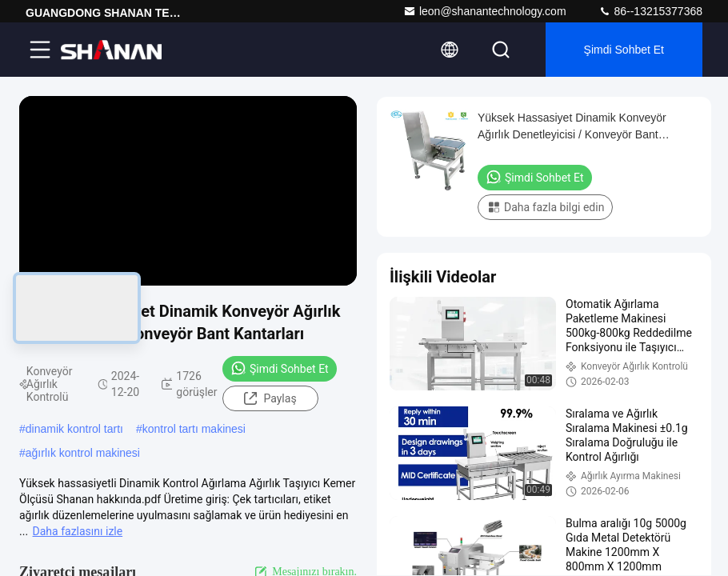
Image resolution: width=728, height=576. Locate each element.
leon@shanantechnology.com (485, 11)
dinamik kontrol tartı (74, 429)
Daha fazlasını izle (78, 531)
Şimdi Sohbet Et (624, 50)
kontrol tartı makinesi (194, 429)
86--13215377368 (650, 11)
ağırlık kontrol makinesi (83, 453)
